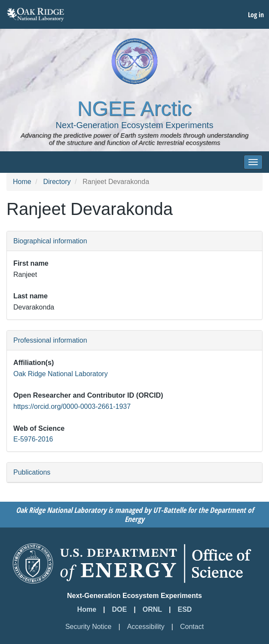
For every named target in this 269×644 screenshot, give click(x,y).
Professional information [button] (50, 340)
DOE (120, 609)
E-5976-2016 (33, 439)
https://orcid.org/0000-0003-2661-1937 (72, 406)
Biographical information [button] (50, 241)
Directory (57, 182)
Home (22, 182)
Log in (256, 15)
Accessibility (146, 627)
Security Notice (89, 627)
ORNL (152, 609)
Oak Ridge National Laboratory (61, 374)
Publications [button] (32, 472)
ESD (185, 609)
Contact (192, 627)
